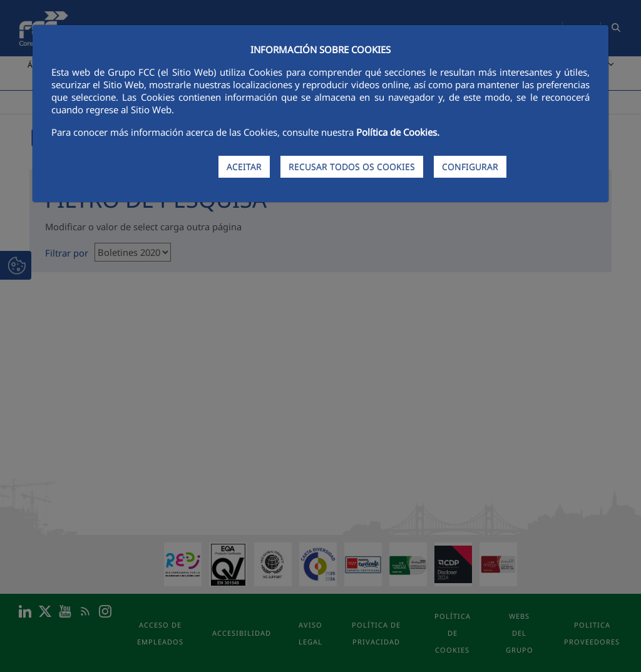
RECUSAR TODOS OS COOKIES (352, 167)
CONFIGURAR (470, 167)
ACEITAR (244, 167)
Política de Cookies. (398, 132)
